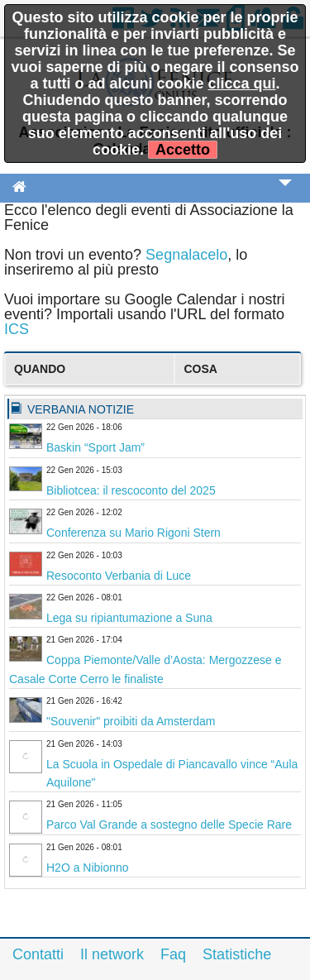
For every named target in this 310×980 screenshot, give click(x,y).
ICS (17, 329)
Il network (112, 954)
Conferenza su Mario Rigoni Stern (134, 533)
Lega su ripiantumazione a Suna (129, 618)
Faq (173, 954)
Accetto (183, 150)
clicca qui (241, 84)
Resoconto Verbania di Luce (119, 576)
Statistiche (237, 954)
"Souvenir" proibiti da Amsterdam (131, 721)
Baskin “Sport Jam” (95, 447)
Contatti (38, 954)
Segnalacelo (186, 255)
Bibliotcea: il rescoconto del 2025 (131, 490)
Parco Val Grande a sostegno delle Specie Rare (169, 825)
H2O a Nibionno (88, 868)
